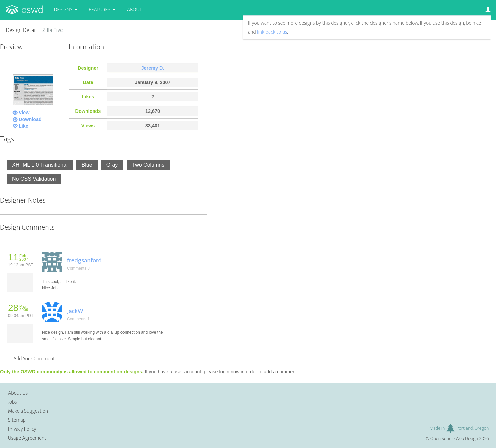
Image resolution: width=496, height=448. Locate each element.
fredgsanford (84, 260)
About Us (18, 393)
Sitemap (17, 420)
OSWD (32, 10)
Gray (112, 165)
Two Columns (148, 165)
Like (24, 126)
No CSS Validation (34, 179)
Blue (87, 165)
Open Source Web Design (454, 439)
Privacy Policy (22, 429)
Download (30, 119)
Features (100, 10)
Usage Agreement (27, 438)
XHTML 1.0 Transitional (40, 165)
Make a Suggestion (28, 411)
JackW (75, 311)
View (24, 113)
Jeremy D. (153, 68)
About (134, 10)
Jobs (13, 402)
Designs (63, 10)
